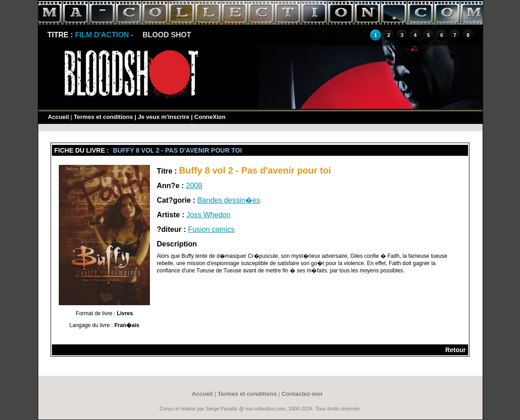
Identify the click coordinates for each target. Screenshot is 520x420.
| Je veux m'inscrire (162, 117)
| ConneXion (208, 117)
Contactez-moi (302, 394)
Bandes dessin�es (229, 200)
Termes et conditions (103, 117)
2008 (194, 186)
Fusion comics (211, 229)
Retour (456, 350)
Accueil (58, 117)
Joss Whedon (209, 215)
